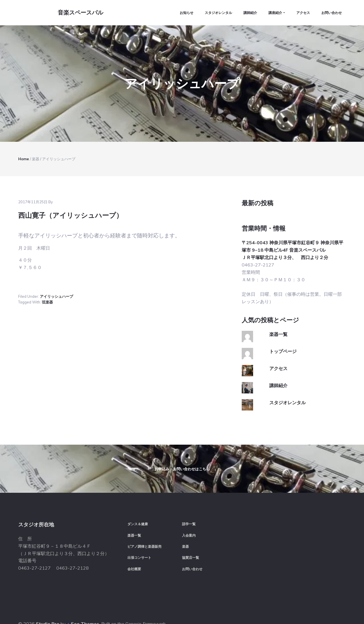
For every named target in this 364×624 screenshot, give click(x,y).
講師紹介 (278, 346)
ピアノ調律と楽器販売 (144, 530)
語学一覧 (189, 507)
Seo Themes (85, 607)
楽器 (185, 530)
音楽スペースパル (79, 14)
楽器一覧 (278, 295)
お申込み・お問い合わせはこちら (182, 441)
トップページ (283, 312)
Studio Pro (48, 607)
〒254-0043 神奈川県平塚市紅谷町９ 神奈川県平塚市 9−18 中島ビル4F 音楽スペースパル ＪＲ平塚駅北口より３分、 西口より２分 (292, 210)
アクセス (278, 329)
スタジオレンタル (288, 363)
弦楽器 (47, 263)
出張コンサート (139, 541)
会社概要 (134, 552)
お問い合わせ (192, 552)
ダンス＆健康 (138, 507)
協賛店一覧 (191, 541)
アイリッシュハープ (56, 257)
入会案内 (189, 519)
